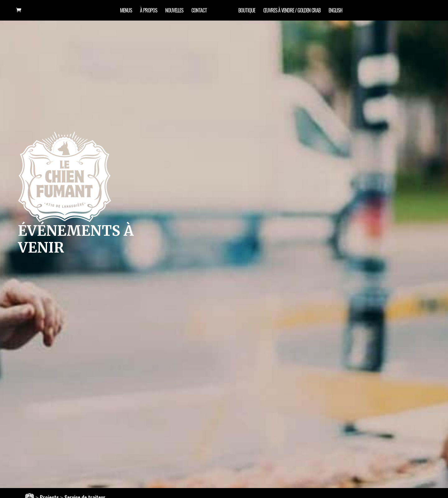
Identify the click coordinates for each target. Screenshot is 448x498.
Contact (199, 11)
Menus (126, 11)
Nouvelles (174, 11)
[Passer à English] (335, 14)
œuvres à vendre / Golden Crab (292, 11)
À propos (149, 11)
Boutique (247, 11)
